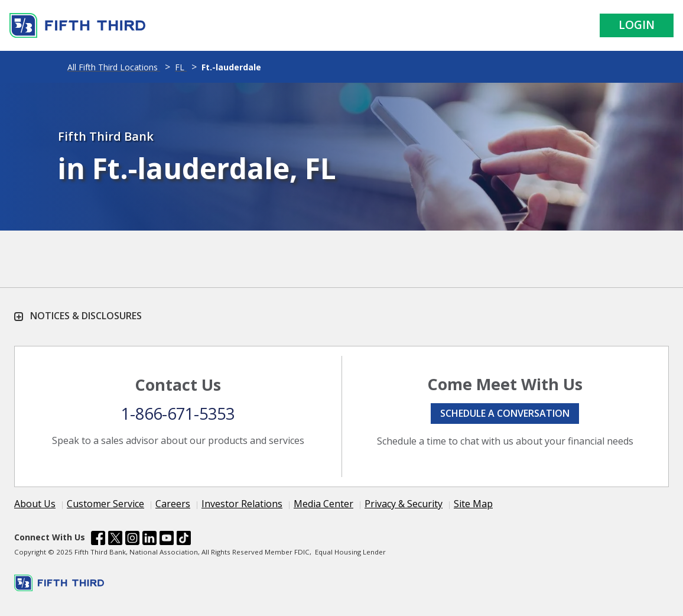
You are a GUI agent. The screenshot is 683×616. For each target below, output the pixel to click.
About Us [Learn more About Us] (35, 504)
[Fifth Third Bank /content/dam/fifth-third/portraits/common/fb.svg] (98, 540)
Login (637, 25)
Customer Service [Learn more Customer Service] (105, 504)
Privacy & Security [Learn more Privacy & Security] (404, 504)
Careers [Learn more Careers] (173, 504)
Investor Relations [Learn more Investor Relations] (242, 504)
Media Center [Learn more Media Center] (323, 504)
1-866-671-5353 (178, 414)
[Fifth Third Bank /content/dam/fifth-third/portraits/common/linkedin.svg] (149, 540)
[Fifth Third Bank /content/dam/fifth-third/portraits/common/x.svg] (115, 540)
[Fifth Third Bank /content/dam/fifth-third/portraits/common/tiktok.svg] (184, 540)
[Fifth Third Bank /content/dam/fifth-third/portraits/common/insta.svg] (132, 540)
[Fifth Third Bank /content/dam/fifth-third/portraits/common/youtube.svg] (167, 540)
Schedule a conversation (505, 413)
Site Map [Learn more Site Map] (473, 504)
